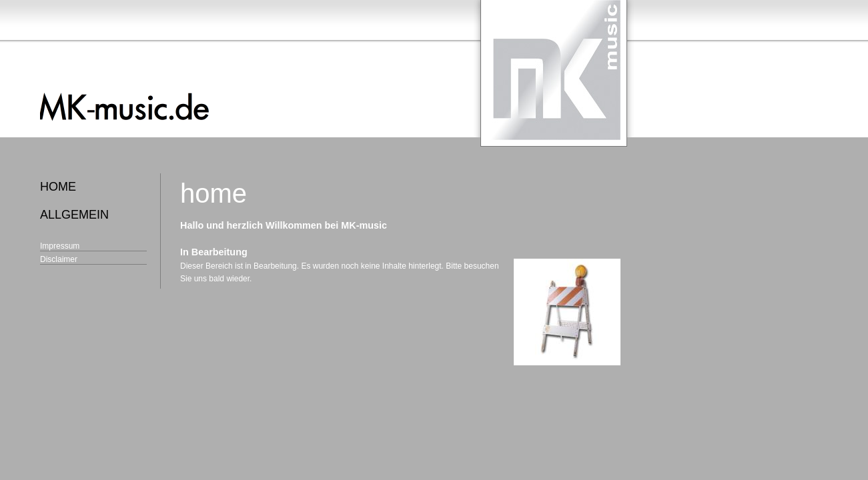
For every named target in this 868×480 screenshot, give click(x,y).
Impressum (60, 246)
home (58, 187)
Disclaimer (59, 259)
